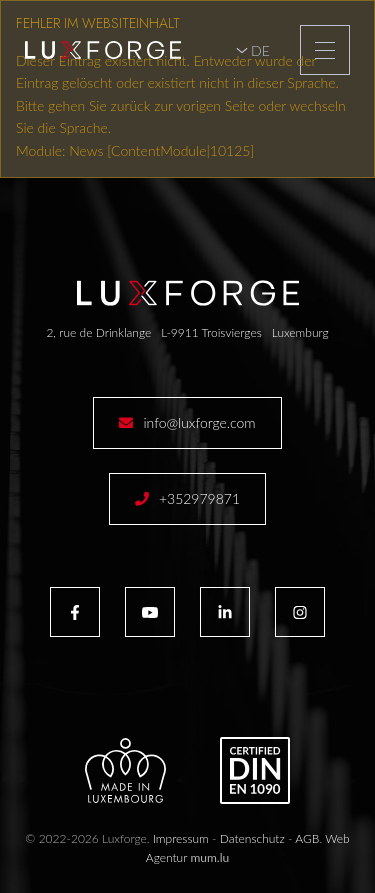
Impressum (181, 838)
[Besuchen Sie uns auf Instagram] (300, 612)
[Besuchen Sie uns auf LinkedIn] (225, 612)
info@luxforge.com (199, 422)
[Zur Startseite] (103, 50)
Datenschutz (252, 838)
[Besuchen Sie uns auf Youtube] (150, 612)
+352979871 (199, 498)
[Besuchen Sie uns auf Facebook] (75, 612)
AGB (307, 838)
